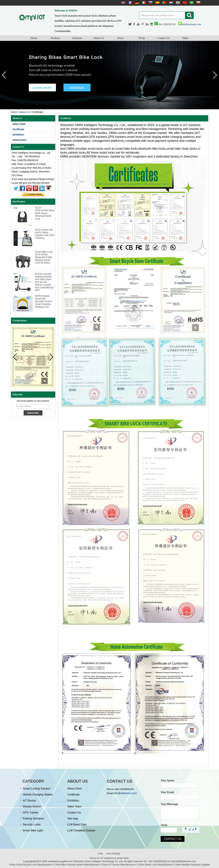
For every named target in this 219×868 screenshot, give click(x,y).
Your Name (167, 781)
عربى (191, 3)
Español (157, 3)
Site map (73, 818)
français (130, 3)
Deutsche (137, 3)
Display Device (32, 807)
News (120, 38)
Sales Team (19, 124)
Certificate (18, 129)
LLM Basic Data (77, 824)
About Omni (20, 140)
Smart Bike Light (33, 830)
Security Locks (32, 824)
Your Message (169, 804)
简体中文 (184, 3)
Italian (143, 3)
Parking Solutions (33, 818)
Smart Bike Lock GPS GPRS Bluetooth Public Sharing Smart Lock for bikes (44, 257)
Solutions (77, 38)
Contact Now (33, 194)
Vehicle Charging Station (38, 795)
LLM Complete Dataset (81, 830)
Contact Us (164, 38)
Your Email (167, 792)
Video (185, 38)
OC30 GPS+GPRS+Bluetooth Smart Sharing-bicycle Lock (45, 213)
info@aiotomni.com (190, 24)
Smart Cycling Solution (37, 789)
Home (34, 38)
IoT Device (29, 801)
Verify (164, 825)
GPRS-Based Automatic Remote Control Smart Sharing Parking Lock (43, 301)
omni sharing (113, 853)
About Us (99, 38)
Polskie (198, 3)
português (164, 3)
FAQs (142, 38)
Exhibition (18, 135)
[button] (215, 75)
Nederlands (171, 3)
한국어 (177, 3)
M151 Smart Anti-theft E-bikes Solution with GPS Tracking (45, 234)
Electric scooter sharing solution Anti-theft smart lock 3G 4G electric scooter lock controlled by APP (44, 282)
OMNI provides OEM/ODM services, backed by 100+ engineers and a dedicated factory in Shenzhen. (129, 156)
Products (55, 38)
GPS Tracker (31, 812)
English (123, 3)
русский (150, 3)
